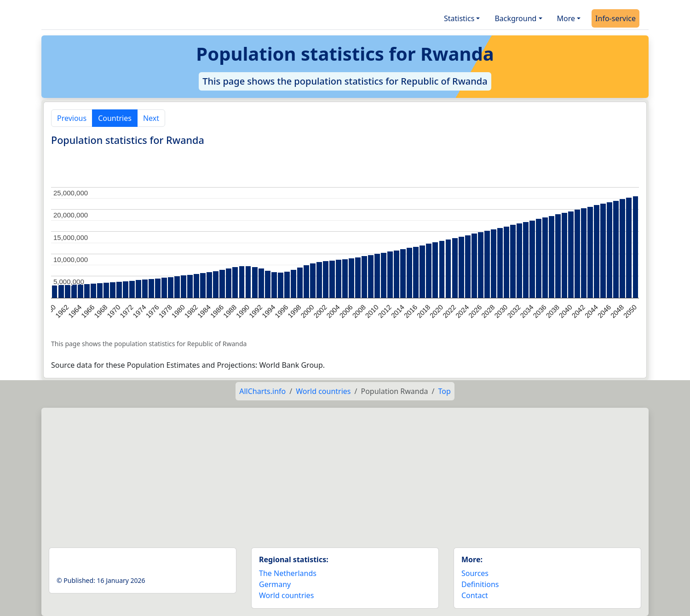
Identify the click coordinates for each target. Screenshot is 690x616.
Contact (475, 595)
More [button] (566, 18)
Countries (115, 118)
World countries (323, 391)
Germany (275, 584)
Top (444, 391)
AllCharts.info (262, 391)
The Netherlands (288, 573)
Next (151, 118)
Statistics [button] (459, 18)
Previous (72, 118)
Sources (475, 573)
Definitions (480, 584)
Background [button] (515, 18)
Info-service (615, 18)
